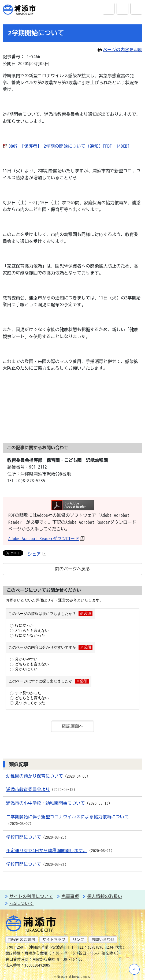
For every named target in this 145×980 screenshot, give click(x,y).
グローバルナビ (136, 9)
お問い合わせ (103, 940)
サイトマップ (54, 940)
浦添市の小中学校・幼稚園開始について (46, 803)
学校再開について (24, 837)
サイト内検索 (109, 9)
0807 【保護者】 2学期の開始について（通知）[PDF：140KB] (69, 146)
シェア (37, 554)
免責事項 (70, 896)
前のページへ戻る (72, 569)
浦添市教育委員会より (28, 789)
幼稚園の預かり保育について (35, 776)
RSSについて (21, 903)
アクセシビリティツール (122, 9)
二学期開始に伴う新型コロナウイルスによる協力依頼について (67, 817)
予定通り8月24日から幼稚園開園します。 (47, 851)
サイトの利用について (31, 896)
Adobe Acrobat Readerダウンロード (46, 539)
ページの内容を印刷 (120, 50)
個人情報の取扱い (105, 896)
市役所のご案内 (22, 940)
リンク (78, 940)
